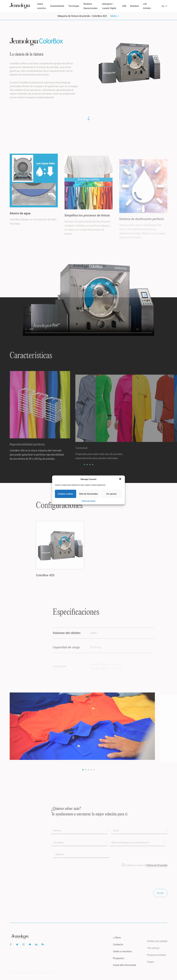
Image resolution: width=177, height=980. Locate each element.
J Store (117, 943)
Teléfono (59, 860)
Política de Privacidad (157, 870)
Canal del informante (125, 970)
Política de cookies (89, 501)
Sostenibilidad (57, 6)
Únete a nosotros (122, 957)
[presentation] (72, 884)
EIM (124, 6)
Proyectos (119, 963)
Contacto (118, 950)
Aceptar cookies (66, 494)
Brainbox (135, 6)
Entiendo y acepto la (147, 870)
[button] (120, 479)
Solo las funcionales (88, 494)
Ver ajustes (111, 494)
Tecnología (74, 6)
